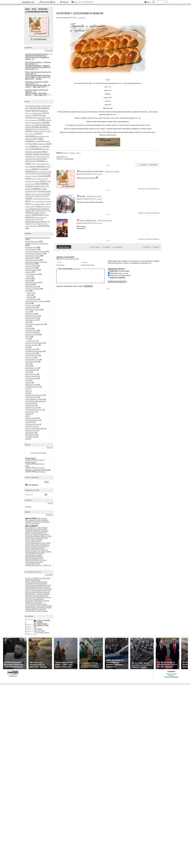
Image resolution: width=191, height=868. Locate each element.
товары (28, 366)
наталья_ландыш (42, 611)
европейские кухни (32, 242)
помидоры (31, 171)
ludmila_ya (29, 534)
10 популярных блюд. (33, 106)
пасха (44, 159)
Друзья (34, 9)
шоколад (30, 221)
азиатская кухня (31, 287)
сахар (37, 184)
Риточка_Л (43, 560)
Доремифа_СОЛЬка (38, 548)
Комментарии (43, 9)
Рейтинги (65, 2)
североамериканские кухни (35, 395)
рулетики (41, 176)
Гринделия (29, 596)
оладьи (34, 157)
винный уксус (29, 115)
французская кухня (32, 283)
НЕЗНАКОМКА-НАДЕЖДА (34, 557)
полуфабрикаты (32, 299)
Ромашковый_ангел (32, 562)
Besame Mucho (31, 458)
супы (27, 389)
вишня (36, 115)
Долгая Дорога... (31, 462)
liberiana (28, 533)
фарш (39, 206)
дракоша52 (35, 524)
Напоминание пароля (88, 265)
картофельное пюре (43, 136)
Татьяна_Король (31, 564)
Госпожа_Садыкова (43, 594)
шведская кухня (31, 374)
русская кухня (30, 268)
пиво (46, 161)
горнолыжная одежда (39, 118)
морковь (29, 152)
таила (41, 562)
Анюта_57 (45, 546)
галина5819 (29, 522)
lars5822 (40, 587)
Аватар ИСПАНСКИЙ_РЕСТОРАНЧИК (38, 26)
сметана (42, 191)
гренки (27, 120)
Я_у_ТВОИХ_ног (45, 565)
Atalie (38, 518)
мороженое (37, 152)
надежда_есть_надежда (34, 555)
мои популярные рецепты (34, 254)
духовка (46, 122)
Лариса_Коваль (46, 552)
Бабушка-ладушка (43, 592)
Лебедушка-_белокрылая (34, 602)
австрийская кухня (32, 355)
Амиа (40, 546)
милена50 (41, 553)
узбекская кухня (31, 437)
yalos (36, 589)
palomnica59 (29, 538)
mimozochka (29, 536)
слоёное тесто (31, 341)
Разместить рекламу (171, 677)
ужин (27, 439)
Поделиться (154, 164)
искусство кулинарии (32, 310)
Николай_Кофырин (32, 559)
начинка (29, 154)
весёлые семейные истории (35, 428)
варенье (44, 111)
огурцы (29, 156)
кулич (27, 147)
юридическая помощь (32, 226)
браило (28, 548)
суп (44, 194)
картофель (31, 136)
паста (39, 159)
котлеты (29, 144)
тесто (28, 201)
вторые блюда (30, 314)
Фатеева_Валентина (32, 565)
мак (78, 153)
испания (28, 129)
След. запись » (118, 247)
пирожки (41, 166)
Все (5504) (49, 575)
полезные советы (31, 270)
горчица (48, 118)
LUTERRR (36, 534)
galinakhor (33, 587)
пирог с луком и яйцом (38, 164)
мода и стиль (30, 358)
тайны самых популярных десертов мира (37, 196)
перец (28, 161)
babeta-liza (45, 520)
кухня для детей (31, 333)
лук (32, 149)
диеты (27, 322)
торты (43, 204)
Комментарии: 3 (40, 460)
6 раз (66, 157)
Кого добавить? (43, 528)
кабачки (29, 131)
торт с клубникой (35, 204)
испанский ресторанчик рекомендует (38, 238)
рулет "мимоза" (33, 176)
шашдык (46, 215)
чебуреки (29, 213)
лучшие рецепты (31, 250)
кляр (36, 141)
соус (49, 191)
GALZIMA (44, 529)
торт (28, 204)
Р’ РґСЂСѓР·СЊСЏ (40, 39)
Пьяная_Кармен (41, 606)
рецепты (28, 507)
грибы (42, 120)
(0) (51, 54)
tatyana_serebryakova (33, 543)
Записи (28, 9)
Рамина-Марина (31, 608)
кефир (41, 139)
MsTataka (37, 536)
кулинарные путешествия (34, 351)
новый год (38, 154)
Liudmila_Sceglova (37, 533)
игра (27, 347)
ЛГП (27, 553)
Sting (27, 466)
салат (28, 178)
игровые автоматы (40, 127)
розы (27, 176)
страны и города (31, 305)
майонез (38, 149)
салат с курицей (36, 179)
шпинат (45, 224)
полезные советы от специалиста (37, 244)
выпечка (28, 278)
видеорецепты (30, 308)
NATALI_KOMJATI (31, 582)
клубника (30, 141)
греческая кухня (31, 349)
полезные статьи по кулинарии (36, 301)
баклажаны (43, 108)
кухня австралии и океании (35, 399)
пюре (50, 172)
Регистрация (45, 2)
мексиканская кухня (32, 360)
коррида (48, 141)
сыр (48, 194)
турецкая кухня (30, 406)
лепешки (46, 146)
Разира (49, 606)
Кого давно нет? (31, 528)
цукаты (72, 153)
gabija (27, 587)
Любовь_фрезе (31, 604)
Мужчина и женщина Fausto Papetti (38, 470)
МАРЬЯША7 (33, 553)
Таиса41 (28, 609)
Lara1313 (42, 578)
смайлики (77, 269)
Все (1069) (49, 51)
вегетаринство (30, 433)
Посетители (41, 631)
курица (34, 146)
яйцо (27, 228)
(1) (35, 92)
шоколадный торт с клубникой (34, 224)
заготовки (29, 328)
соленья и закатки (32, 418)
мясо (45, 152)
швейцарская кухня (32, 387)
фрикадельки (35, 209)
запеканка (46, 125)
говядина (29, 117)
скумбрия (36, 189)
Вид (149, 2)
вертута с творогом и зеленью (34, 113)
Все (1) (50, 503)
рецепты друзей (31, 266)
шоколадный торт (43, 222)
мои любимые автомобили (34, 401)
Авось (76, 2)
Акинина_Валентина (32, 545)
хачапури (45, 209)
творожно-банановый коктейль (41, 199)
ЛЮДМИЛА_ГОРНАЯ (42, 601)
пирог (28, 164)
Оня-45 (41, 559)
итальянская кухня (32, 274)
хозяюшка (29, 285)
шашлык (30, 217)
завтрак (38, 125)
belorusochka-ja (31, 585)
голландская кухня (32, 397)
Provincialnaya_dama (41, 538)
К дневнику (106, 247)
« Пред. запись (95, 247)
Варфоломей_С (31, 594)
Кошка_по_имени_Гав (33, 552)
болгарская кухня (31, 378)
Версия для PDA (171, 674)
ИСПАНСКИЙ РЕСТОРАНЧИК (26, 12)
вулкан (43, 115)
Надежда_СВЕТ (42, 604)
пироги (33, 166)
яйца (47, 226)
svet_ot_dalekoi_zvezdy (33, 541)
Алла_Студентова (32, 546)
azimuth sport (46, 106)
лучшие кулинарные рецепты (35, 252)
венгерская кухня (31, 431)
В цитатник (156, 189)
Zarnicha (44, 584)
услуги (28, 391)
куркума (40, 147)
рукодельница (30, 403)
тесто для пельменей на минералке (42, 201)
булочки (35, 111)
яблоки (41, 226)
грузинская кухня (31, 320)
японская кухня (31, 370)
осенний (39, 157)
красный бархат (42, 144)
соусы (28, 194)
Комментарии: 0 (40, 468)
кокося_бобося (30, 611)
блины (28, 111)
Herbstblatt (29, 531)
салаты (43, 181)
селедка (29, 186)
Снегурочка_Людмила (44, 608)
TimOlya (43, 543)
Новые (156, 247)
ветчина (46, 113)
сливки (44, 189)
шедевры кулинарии (32, 289)
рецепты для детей (32, 335)
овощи (46, 154)
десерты (28, 272)
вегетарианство (31, 435)
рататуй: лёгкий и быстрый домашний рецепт (38, 174)
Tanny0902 (29, 584)
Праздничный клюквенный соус (37, 54)
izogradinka (45, 531)
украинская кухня (31, 318)
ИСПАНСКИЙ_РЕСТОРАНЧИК (91, 171)
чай (27, 416)
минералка (46, 149)
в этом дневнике (32, 485)
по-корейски (43, 169)
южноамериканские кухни (34, 410)
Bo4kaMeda (29, 529)
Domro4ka (37, 529)
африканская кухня (32, 408)
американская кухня (32, 424)
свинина (44, 184)
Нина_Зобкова (30, 606)
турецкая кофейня (31, 207)
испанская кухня (31, 247)
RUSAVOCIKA (42, 582)
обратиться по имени (112, 171)
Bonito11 (28, 578)
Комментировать (64, 247)
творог (29, 198)
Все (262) (49, 515)
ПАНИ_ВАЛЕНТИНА (32, 560)
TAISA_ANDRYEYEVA (88, 220)
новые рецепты (31, 258)
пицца (35, 169)
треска (48, 204)
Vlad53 (48, 543)
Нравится (144, 164)
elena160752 (40, 585)
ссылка (99, 174)
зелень (28, 127)
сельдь (37, 186)
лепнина (28, 149)
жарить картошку (30, 125)
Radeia (28, 540)
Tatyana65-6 (37, 584)
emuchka (44, 518)
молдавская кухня (31, 362)
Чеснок (33, 108)
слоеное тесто (31, 191)
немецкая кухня (31, 353)
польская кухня (31, 412)
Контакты (171, 675)
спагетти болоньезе (37, 194)
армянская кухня (31, 385)
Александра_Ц (45, 545)
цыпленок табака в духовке (43, 211)
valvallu (38, 520)
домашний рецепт (36, 123)
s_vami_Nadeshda (36, 540)
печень (33, 161)
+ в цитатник (81, 18)
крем (49, 144)
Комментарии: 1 (40, 464)
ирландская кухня (31, 368)
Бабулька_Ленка (31, 592)
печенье (41, 161)
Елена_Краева (30, 550)
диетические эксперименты (35, 324)
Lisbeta (48, 578)
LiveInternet (29, 2)
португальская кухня (42, 172)
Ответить (141, 189)
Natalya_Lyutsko (46, 536)
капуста (39, 134)
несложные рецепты (32, 260)
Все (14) (50, 447)
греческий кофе (34, 120)
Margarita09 (29, 580)
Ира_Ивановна (30, 520)
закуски (28, 337)
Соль (27, 108)
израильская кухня (32, 316)
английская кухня (31, 330)
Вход (54, 2)
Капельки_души (31, 599)
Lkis (45, 533)
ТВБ (38, 564)
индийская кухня (31, 426)
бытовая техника (31, 376)
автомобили (29, 422)
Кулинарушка (38, 522)
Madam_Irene (45, 534)
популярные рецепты (33, 256)
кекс (35, 139)
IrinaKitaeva (37, 531)
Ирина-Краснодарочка (43, 597)
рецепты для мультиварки (34, 343)
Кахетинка (44, 550)
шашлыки (37, 217)
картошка (29, 139)
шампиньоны (38, 215)
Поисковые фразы (43, 632)
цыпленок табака (30, 211)
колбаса (41, 141)
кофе (35, 144)
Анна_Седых (46, 590)
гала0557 (34, 609)
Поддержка (145, 2)
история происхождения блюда (41, 129)
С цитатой (148, 189)
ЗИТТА (38, 550)
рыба (48, 176)
